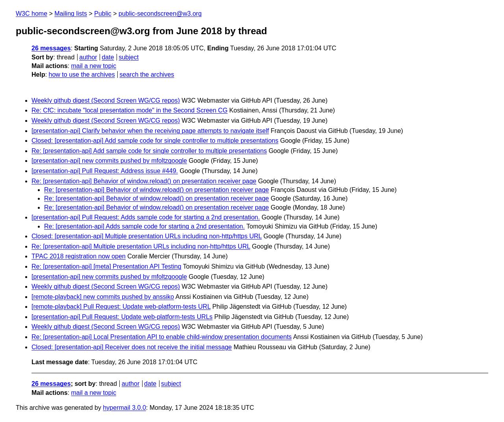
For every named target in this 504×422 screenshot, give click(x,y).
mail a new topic (94, 66)
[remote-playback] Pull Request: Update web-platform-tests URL (121, 307)
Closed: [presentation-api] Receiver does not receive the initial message (132, 347)
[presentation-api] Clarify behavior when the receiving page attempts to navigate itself (150, 131)
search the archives (147, 75)
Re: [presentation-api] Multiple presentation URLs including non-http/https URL (141, 246)
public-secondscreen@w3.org (160, 14)
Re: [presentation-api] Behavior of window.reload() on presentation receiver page (144, 181)
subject (129, 57)
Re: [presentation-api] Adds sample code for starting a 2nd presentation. (145, 226)
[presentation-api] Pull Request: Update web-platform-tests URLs (122, 317)
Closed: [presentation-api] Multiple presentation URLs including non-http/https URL (147, 236)
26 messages (51, 48)
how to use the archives (82, 75)
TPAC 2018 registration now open (79, 256)
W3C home (31, 14)
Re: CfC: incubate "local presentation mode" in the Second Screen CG (130, 110)
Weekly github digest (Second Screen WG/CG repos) (106, 100)
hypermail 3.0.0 (124, 408)
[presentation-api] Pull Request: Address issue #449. (105, 171)
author (88, 57)
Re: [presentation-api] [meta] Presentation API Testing (106, 266)
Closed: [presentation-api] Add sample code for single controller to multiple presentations (155, 141)
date (108, 57)
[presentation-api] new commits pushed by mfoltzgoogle (109, 161)
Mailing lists (71, 14)
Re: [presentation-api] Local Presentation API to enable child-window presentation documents (162, 337)
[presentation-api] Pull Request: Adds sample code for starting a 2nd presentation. (146, 217)
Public (103, 14)
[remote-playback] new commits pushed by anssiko (103, 297)
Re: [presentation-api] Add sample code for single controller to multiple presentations (149, 151)
